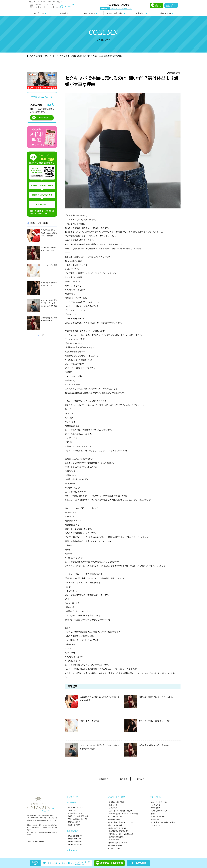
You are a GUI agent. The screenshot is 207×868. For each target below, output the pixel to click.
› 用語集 (153, 814)
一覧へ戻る (123, 779)
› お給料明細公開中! (115, 845)
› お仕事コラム (155, 805)
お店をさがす (72, 850)
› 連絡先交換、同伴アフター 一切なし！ (123, 822)
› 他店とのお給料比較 (74, 836)
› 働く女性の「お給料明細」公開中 (162, 822)
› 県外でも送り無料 (115, 825)
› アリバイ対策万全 (115, 817)
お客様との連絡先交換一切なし (78, 819)
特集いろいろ (167, 13)
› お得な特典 (113, 805)
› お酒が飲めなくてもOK (117, 828)
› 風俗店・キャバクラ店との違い (78, 816)
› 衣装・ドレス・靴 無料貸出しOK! (121, 811)
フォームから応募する (171, 5)
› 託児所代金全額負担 (116, 837)
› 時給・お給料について (75, 807)
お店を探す (142, 13)
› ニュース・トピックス (158, 802)
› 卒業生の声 (154, 820)
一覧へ (42, 335)
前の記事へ (104, 779)
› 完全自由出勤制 (114, 820)
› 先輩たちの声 (155, 808)
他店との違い (91, 13)
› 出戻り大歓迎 (113, 840)
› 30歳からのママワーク (158, 811)
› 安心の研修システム (74, 813)
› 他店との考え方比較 (74, 839)
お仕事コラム (43, 56)
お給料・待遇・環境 (116, 13)
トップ (30, 56)
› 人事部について (114, 848)
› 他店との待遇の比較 (74, 842)
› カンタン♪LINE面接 (157, 817)
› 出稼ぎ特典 (113, 808)
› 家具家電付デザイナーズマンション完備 (123, 814)
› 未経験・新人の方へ (74, 825)
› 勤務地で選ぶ (72, 810)
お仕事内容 (65, 13)
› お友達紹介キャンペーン (117, 843)
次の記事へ (141, 779)
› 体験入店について (74, 822)
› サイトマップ (155, 825)
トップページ (40, 13)
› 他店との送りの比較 (74, 845)
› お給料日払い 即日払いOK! (118, 831)
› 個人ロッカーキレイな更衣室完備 (121, 834)
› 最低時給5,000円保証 (116, 802)
